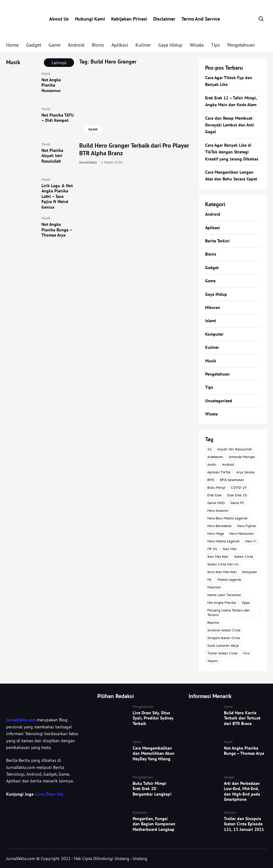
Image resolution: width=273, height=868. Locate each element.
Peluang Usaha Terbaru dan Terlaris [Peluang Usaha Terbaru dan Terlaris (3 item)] (229, 612)
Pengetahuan (241, 45)
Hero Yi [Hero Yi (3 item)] (251, 541)
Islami (211, 321)
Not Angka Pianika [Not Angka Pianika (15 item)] (222, 602)
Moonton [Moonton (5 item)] (214, 587)
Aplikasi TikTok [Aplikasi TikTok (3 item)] (219, 472)
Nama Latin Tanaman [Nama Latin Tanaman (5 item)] (224, 595)
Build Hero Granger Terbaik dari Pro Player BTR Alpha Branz (134, 149)
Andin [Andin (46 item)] (212, 464)
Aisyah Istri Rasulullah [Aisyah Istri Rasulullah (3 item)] (235, 449)
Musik (46, 73)
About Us (59, 19)
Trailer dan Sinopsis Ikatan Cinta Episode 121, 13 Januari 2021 (244, 824)
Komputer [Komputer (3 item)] (250, 572)
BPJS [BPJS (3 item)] (211, 480)
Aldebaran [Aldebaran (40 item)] (215, 457)
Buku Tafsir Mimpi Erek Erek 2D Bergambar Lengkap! (152, 789)
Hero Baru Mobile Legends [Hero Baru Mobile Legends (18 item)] (227, 518)
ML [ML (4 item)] (210, 579)
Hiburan (213, 307)
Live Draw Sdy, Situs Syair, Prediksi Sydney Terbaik (153, 718)
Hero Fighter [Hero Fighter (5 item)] (247, 526)
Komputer (214, 334)
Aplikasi (120, 45)
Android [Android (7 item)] (228, 464)
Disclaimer (164, 19)
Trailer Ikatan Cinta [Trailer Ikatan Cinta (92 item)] (222, 653)
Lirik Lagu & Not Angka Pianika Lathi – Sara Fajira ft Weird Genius (57, 196)
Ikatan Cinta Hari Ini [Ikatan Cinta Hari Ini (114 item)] (223, 564)
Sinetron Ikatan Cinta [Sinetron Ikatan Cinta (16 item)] (224, 630)
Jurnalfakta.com (21, 720)
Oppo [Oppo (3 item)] (246, 602)
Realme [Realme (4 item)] (213, 622)
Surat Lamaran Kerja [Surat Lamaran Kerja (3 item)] (223, 645)
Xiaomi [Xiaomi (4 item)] (213, 661)
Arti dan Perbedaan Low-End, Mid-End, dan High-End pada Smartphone (242, 791)
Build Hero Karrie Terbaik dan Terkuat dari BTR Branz (242, 718)
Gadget (34, 45)
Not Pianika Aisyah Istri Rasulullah (52, 156)
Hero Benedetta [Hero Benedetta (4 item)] (219, 526)
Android (76, 45)
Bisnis (98, 45)
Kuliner (143, 45)
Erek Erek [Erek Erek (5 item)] (214, 495)
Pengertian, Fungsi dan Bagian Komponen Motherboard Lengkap (154, 824)
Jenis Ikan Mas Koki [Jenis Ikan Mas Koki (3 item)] (222, 572)
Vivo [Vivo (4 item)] (246, 653)
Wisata (197, 45)
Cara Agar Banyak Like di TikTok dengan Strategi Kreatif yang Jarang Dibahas (232, 152)
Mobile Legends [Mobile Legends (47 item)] (229, 579)
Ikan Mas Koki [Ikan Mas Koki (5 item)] (218, 556)
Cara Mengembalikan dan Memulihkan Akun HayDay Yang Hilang (154, 753)
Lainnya (59, 63)
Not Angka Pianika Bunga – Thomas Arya (57, 230)
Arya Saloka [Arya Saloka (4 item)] (245, 472)
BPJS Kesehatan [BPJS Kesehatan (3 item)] (232, 480)
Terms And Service (201, 19)
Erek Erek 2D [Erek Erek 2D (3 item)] (237, 495)
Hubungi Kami (90, 19)
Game (55, 45)
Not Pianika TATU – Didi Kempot (58, 118)
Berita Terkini (217, 241)
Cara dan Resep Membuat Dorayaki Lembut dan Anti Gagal (230, 125)
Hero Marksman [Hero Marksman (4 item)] (242, 533)
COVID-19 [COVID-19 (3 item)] (239, 487)
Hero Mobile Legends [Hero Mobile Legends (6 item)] (223, 541)
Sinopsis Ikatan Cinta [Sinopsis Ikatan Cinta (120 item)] (224, 638)
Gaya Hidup (170, 45)
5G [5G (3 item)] (209, 449)
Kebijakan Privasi (129, 19)
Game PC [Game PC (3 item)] (237, 503)
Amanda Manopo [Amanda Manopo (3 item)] (242, 457)
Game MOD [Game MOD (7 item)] (216, 503)
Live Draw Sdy (50, 794)
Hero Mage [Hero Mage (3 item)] (216, 533)
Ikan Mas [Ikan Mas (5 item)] (230, 549)
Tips (215, 45)
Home (12, 45)
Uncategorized (219, 401)
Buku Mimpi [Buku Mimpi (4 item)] (216, 487)
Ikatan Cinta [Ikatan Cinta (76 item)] (244, 556)
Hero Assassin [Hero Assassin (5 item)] (218, 510)
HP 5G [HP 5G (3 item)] (212, 549)
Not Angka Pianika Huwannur (51, 85)
